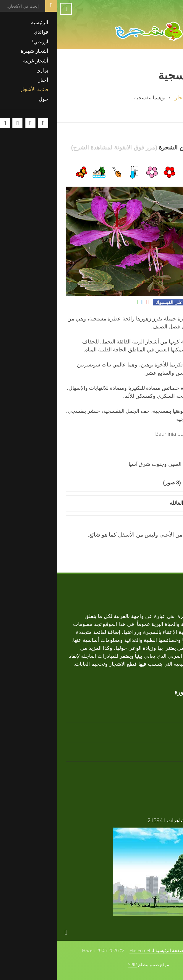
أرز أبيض (165, 729)
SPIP (75, 964)
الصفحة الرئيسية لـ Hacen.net (101, 950)
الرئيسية (165, 97)
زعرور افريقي (158, 768)
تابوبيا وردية (162, 748)
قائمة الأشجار (132, 97)
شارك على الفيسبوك (118, 302)
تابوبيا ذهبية (162, 709)
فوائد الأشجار (160, 820)
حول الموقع (147, 950)
